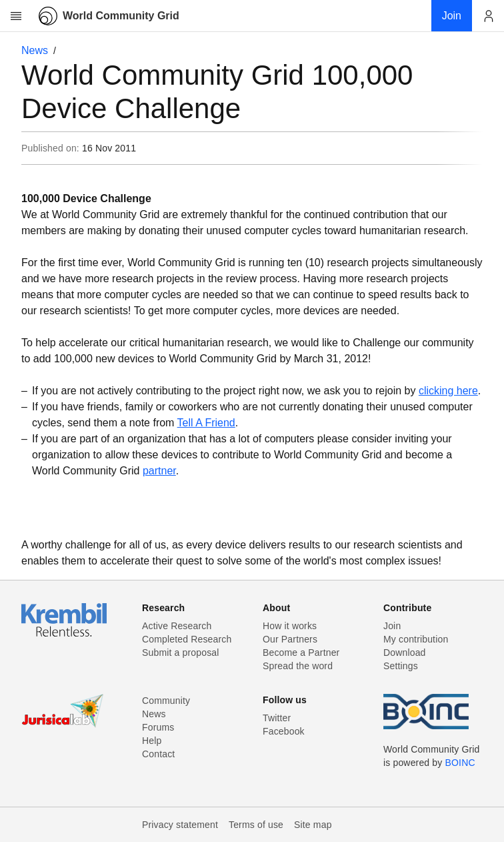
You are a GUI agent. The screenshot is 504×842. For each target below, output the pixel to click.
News (35, 50)
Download (405, 653)
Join (392, 626)
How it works (290, 626)
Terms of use (256, 825)
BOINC (460, 763)
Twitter (277, 718)
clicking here (448, 391)
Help (152, 741)
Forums (158, 727)
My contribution (416, 639)
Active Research (177, 626)
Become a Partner (301, 653)
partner (159, 471)
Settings (401, 666)
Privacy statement (180, 825)
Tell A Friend (206, 423)
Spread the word (298, 666)
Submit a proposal (181, 653)
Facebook (284, 731)
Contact (158, 754)
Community (166, 701)
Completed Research (187, 639)
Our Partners (290, 639)
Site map (313, 825)
